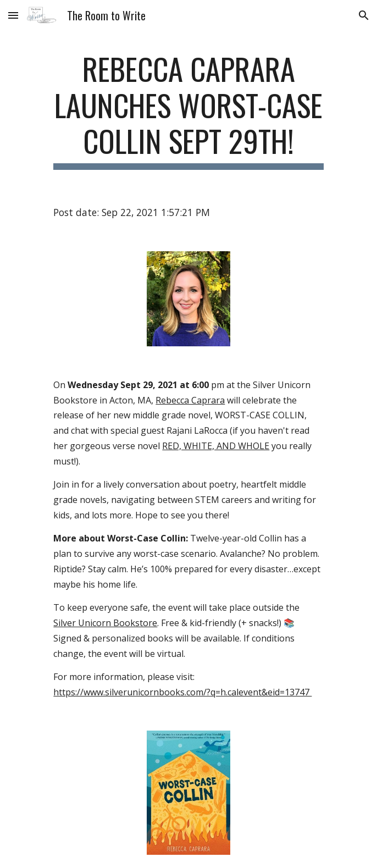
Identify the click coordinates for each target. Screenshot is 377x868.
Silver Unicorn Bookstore (105, 623)
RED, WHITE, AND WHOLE (216, 446)
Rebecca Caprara (190, 400)
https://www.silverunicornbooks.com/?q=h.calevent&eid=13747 (182, 692)
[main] (188, 110)
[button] (13, 15)
